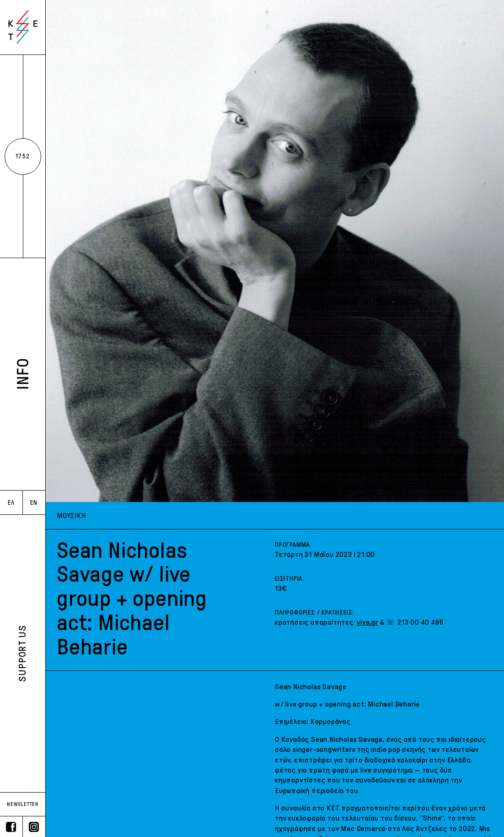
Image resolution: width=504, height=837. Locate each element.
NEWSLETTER (23, 804)
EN (34, 503)
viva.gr (367, 622)
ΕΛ (11, 503)
